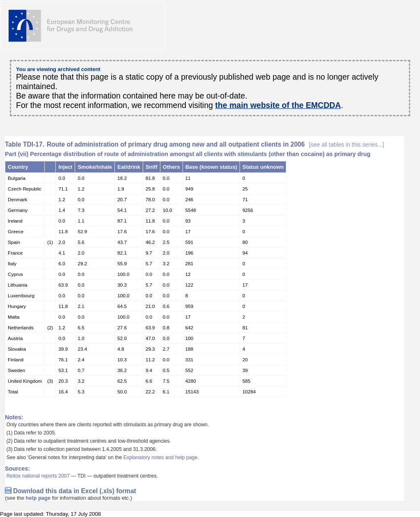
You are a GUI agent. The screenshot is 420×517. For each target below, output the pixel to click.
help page (38, 498)
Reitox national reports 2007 (38, 476)
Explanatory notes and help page (161, 457)
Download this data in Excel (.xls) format (75, 491)
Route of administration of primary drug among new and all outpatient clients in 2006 (216, 144)
